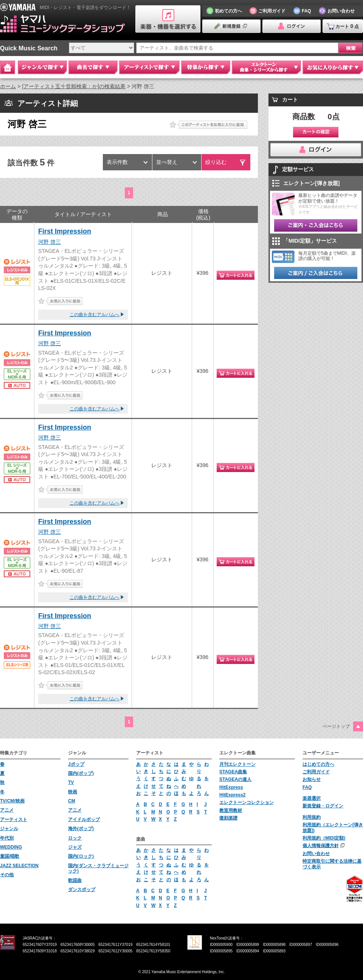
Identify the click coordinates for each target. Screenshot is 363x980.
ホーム (8, 86)
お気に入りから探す (333, 67)
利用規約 (312, 817)
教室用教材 (231, 810)
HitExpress (231, 787)
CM (72, 801)
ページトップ (336, 726)
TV (71, 782)
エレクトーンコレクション (247, 802)
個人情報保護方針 (321, 846)
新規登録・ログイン (323, 806)
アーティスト (14, 820)
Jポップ (76, 764)
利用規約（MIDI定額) (324, 838)
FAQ (307, 787)
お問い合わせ (316, 854)
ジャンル (9, 829)
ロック (75, 838)
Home (8, 67)
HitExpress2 (232, 795)
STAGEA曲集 (233, 772)
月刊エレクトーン (237, 764)
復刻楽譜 (228, 818)
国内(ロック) (81, 856)
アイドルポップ (84, 820)
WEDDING (11, 847)
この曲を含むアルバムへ (95, 315)
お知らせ (312, 779)
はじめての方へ (318, 764)
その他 (7, 875)
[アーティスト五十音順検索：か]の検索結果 (74, 86)
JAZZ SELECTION (19, 866)
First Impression (65, 231)
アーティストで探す (149, 67)
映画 (73, 792)
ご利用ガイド (316, 772)
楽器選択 (312, 798)
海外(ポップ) (81, 829)
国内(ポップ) (81, 773)
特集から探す (206, 67)
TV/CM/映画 (12, 801)
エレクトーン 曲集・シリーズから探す (266, 67)
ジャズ (75, 847)
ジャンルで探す (42, 67)
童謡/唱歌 (10, 856)
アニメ (7, 810)
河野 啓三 (50, 242)
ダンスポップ (82, 890)
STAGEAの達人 (235, 779)
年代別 (7, 838)
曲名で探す (93, 67)
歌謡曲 (75, 880)
